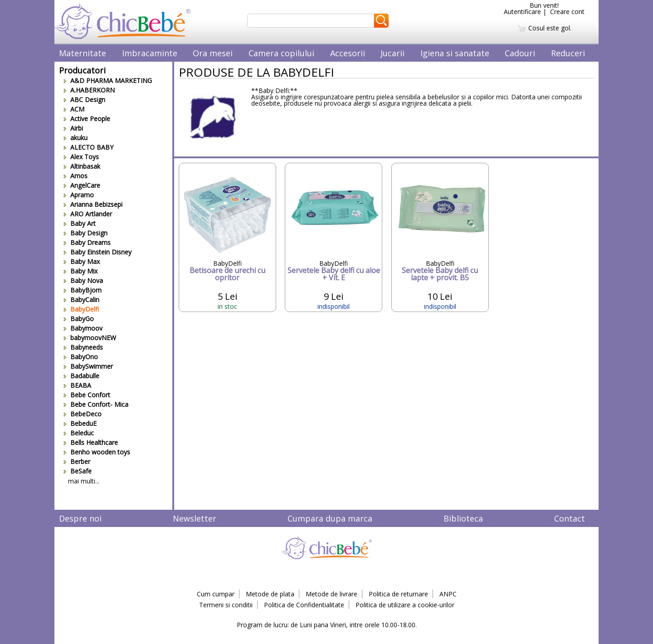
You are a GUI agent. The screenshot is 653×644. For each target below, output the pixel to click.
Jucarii (392, 53)
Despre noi (80, 518)
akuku (76, 138)
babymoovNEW (90, 338)
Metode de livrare (331, 594)
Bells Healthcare (91, 442)
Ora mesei (213, 53)
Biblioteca (463, 518)
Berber (77, 461)
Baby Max (82, 261)
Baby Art (80, 223)
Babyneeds (83, 347)
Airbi (73, 128)
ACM (74, 109)
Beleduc (79, 433)
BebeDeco (83, 414)
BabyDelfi (81, 309)
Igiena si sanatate (455, 53)
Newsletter (195, 518)
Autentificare (522, 12)
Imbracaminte (150, 53)
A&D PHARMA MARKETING (108, 80)
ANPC (448, 594)
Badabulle (81, 376)
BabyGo (79, 319)
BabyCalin (81, 300)
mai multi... (84, 481)
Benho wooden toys (97, 452)
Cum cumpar (216, 594)
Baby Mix (80, 271)
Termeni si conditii (226, 605)
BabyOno (81, 357)
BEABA (77, 385)
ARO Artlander (88, 214)
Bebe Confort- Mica (96, 404)
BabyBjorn (83, 290)
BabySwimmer (88, 366)
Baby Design (85, 233)
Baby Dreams (87, 242)
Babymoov (83, 328)
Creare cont (567, 12)
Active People (87, 119)
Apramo (79, 195)
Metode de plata (270, 594)
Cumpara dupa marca (330, 518)
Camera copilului (281, 53)
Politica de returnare (398, 594)
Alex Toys (81, 157)
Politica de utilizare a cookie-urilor (405, 605)
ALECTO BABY (88, 147)
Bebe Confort (87, 395)
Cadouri (520, 53)
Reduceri (568, 53)
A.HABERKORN (89, 90)
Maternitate (83, 53)
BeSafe (78, 471)
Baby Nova (83, 281)
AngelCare (82, 185)
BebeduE (80, 423)
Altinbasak (82, 166)
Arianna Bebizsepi (93, 204)
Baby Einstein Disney (97, 252)
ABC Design (84, 100)
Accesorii (348, 53)
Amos (76, 176)
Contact (570, 518)
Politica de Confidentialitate (304, 605)
